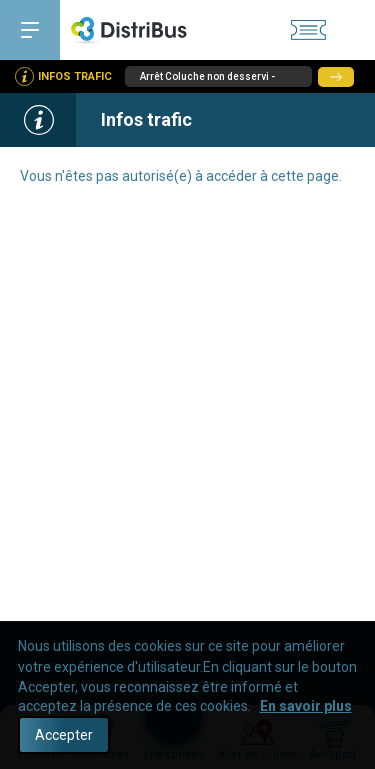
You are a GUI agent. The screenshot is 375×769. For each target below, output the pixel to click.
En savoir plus (306, 706)
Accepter (64, 735)
